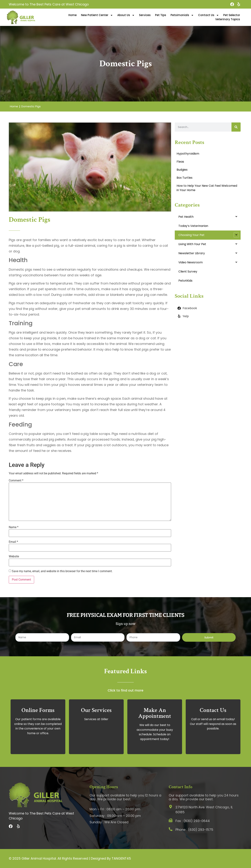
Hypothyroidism (188, 154)
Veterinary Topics (228, 19)
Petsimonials (182, 15)
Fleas (180, 162)
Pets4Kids (185, 281)
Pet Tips (161, 15)
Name (14, 527)
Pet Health (186, 217)
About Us (126, 15)
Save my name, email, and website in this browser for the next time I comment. (62, 571)
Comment (16, 481)
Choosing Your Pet (191, 235)
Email (13, 542)
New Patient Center (97, 15)
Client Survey (188, 271)
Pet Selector (232, 15)
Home (73, 15)
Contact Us (208, 15)
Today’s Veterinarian (193, 226)
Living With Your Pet (192, 244)
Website (14, 556)
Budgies (182, 170)
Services (145, 15)
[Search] (236, 127)
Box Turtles (185, 178)
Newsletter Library (192, 253)
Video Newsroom (191, 262)
